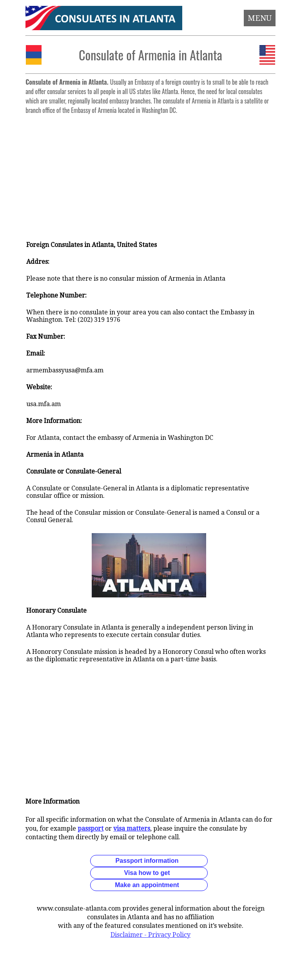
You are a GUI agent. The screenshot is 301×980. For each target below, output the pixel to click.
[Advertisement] (151, 172)
